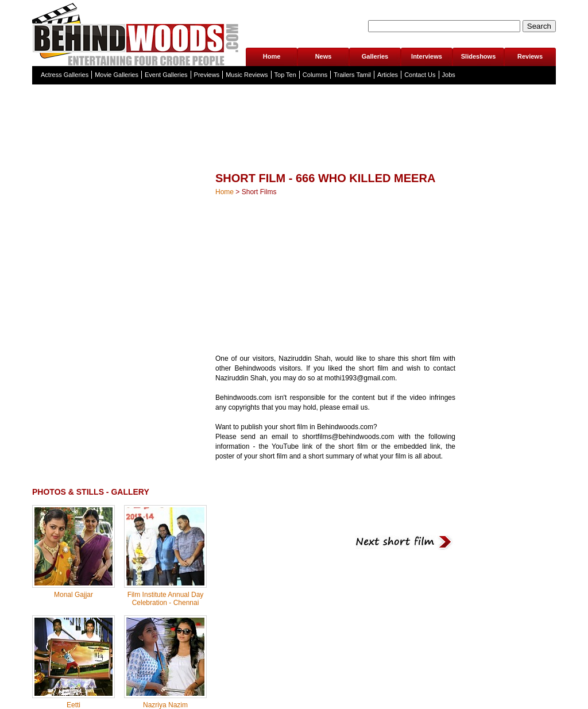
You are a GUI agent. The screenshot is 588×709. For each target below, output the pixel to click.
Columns (315, 75)
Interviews (427, 56)
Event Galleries (166, 75)
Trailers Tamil (352, 75)
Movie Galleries (117, 75)
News (324, 56)
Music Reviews (247, 75)
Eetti (73, 705)
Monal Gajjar (73, 595)
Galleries (375, 56)
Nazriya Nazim (165, 705)
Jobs (449, 75)
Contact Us (420, 75)
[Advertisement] (294, 152)
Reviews (530, 56)
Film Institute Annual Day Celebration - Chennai (166, 599)
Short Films (259, 192)
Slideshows (479, 56)
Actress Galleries (65, 75)
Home (272, 56)
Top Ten (285, 75)
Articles (388, 75)
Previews (207, 75)
